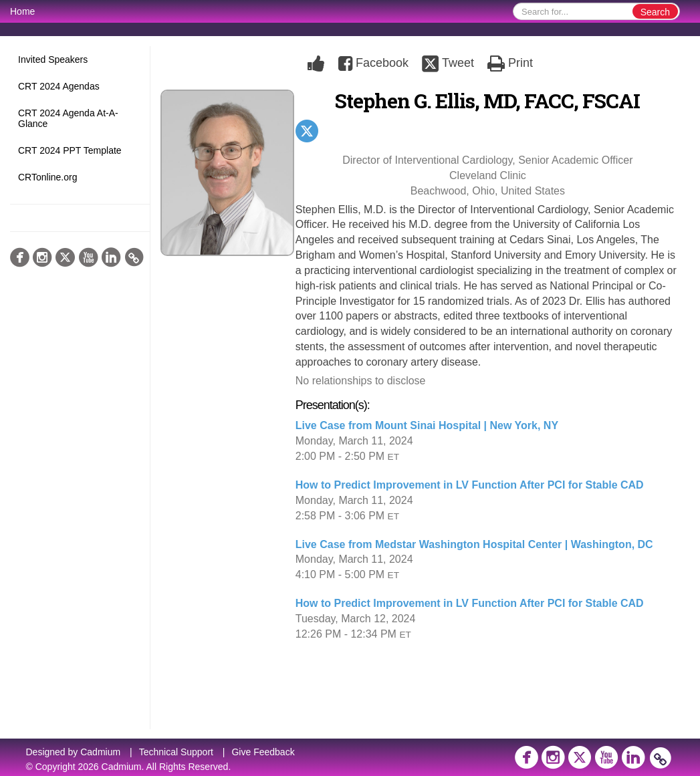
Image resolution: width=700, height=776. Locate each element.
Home (22, 11)
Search (655, 12)
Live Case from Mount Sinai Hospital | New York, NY (427, 425)
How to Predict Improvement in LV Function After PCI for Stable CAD (470, 485)
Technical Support (176, 752)
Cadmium (100, 752)
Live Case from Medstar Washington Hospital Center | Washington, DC (474, 544)
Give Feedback (263, 752)
